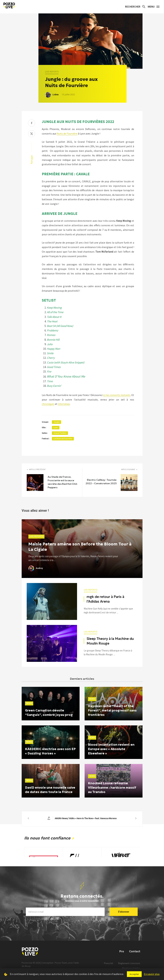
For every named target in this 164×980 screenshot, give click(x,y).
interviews (64, 404)
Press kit (109, 963)
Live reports (52, 72)
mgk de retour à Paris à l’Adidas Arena (105, 599)
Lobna (55, 95)
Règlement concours (129, 963)
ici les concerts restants (117, 395)
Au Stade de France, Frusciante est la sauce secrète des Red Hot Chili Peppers (62, 482)
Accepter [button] (134, 974)
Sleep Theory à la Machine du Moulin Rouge (110, 641)
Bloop (28, 966)
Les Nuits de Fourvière (63, 439)
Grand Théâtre (60, 433)
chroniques (48, 404)
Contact (135, 951)
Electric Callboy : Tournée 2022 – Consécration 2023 (101, 482)
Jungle (56, 422)
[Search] (135, 7)
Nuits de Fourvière (67, 134)
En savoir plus (152, 974)
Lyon (56, 427)
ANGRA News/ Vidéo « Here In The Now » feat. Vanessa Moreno (82, 818)
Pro (122, 951)
